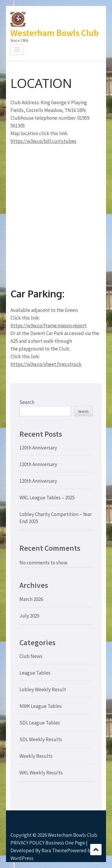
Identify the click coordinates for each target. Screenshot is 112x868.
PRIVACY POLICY (27, 843)
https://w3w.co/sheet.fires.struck (46, 364)
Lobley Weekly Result (43, 689)
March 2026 (31, 599)
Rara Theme (54, 850)
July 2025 (29, 616)
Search (27, 402)
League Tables (35, 673)
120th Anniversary (38, 448)
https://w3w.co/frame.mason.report (49, 326)
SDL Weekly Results (41, 739)
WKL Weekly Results (41, 773)
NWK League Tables (41, 706)
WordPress (22, 858)
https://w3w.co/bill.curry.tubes (43, 141)
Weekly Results (36, 756)
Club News (31, 656)
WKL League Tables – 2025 (47, 498)
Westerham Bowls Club (55, 33)
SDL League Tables (40, 723)
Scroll (96, 850)
